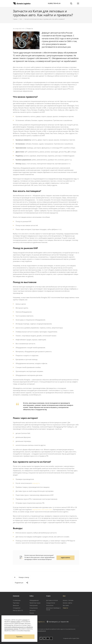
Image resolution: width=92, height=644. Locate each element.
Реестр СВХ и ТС (18, 610)
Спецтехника (34, 608)
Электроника (34, 605)
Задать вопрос (65, 558)
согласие (25, 620)
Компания (16, 596)
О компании (17, 600)
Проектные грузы (35, 603)
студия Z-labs (76, 638)
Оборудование (34, 600)
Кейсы (32, 596)
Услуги (48, 596)
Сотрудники (17, 608)
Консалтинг (50, 605)
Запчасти (32, 610)
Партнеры (16, 603)
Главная (15, 19)
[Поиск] (71, 3)
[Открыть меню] (78, 3)
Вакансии (16, 605)
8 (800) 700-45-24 (54, 3)
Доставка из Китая (52, 600)
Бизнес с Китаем (68, 600)
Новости (65, 608)
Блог (21, 19)
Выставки (66, 605)
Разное (32, 613)
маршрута (36, 483)
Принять (19, 637)
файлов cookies (16, 622)
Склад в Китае (51, 603)
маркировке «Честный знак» (42, 510)
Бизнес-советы (68, 603)
